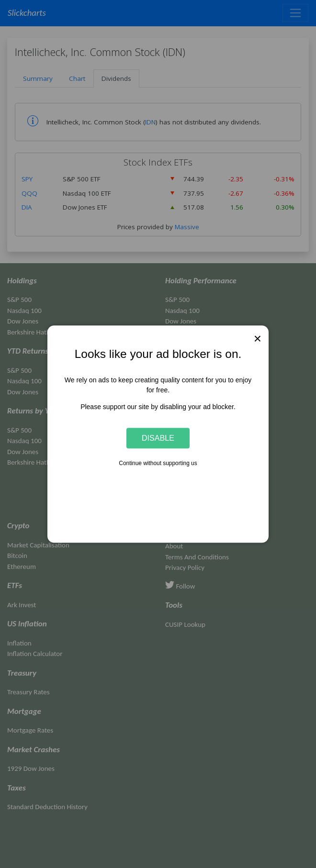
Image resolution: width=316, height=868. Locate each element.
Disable (158, 438)
